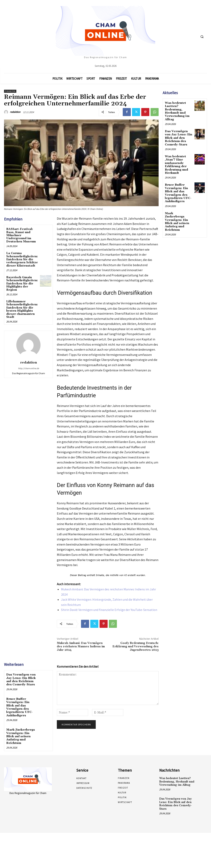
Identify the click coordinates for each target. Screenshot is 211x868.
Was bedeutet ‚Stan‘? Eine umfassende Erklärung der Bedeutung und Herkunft (176, 162)
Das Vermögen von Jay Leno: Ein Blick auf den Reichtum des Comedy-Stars (21, 679)
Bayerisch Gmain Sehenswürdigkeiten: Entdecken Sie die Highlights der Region (22, 284)
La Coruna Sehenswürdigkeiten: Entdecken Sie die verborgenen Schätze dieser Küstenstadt (22, 259)
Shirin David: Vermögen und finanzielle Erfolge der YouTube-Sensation (109, 610)
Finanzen (10, 91)
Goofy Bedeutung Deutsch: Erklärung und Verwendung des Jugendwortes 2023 (136, 647)
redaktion (15, 112)
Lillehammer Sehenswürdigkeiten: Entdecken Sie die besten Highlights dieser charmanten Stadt (22, 309)
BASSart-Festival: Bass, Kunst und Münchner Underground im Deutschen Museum (21, 235)
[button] (202, 37)
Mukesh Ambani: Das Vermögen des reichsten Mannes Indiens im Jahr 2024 (81, 647)
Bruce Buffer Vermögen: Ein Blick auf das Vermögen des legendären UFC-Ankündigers (22, 704)
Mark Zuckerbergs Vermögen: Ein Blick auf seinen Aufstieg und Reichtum (22, 729)
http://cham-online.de (29, 368)
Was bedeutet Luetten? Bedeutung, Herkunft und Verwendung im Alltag (177, 111)
